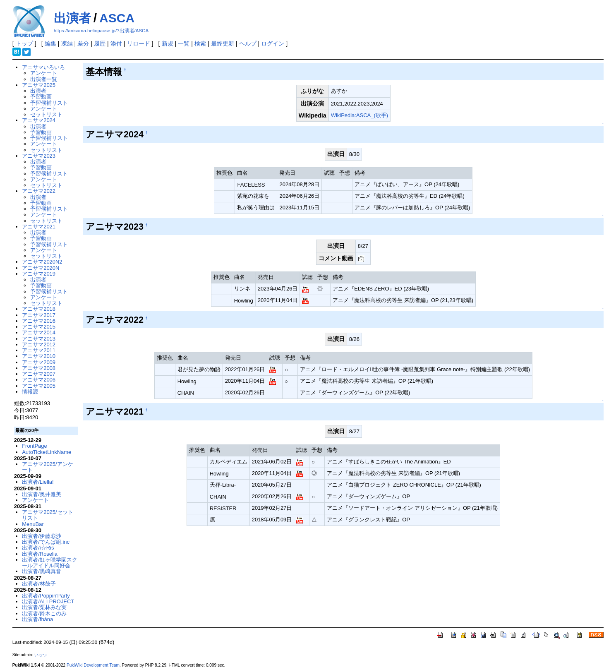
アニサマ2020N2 (42, 262)
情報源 (30, 392)
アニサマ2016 (39, 321)
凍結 (67, 43)
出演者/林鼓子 (39, 584)
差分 (83, 43)
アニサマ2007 (39, 374)
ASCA (117, 18)
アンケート (44, 73)
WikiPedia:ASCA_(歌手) (360, 115)
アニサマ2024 (39, 120)
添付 (116, 43)
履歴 (100, 43)
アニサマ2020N (41, 268)
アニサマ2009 (39, 362)
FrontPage (34, 446)
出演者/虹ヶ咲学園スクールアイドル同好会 (50, 563)
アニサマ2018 (39, 309)
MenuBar (33, 524)
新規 (168, 43)
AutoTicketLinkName (47, 452)
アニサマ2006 (39, 380)
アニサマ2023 (39, 156)
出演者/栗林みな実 (44, 607)
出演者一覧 (44, 79)
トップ (24, 43)
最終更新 (223, 43)
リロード (139, 43)
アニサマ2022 (39, 191)
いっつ (41, 655)
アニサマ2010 (39, 356)
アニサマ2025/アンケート (47, 467)
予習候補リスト (49, 103)
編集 (50, 43)
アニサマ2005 (39, 386)
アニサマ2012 (39, 344)
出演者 (72, 18)
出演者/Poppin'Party (46, 596)
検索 (200, 43)
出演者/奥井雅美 (42, 494)
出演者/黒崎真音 (42, 571)
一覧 (184, 43)
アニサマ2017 (39, 315)
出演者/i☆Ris (38, 548)
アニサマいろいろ (43, 67)
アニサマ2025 (39, 85)
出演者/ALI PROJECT (48, 601)
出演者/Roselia (40, 554)
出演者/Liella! (38, 482)
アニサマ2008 (39, 368)
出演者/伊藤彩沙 (42, 536)
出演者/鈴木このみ (44, 613)
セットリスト (46, 114)
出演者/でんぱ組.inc (46, 542)
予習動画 (41, 97)
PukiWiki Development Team (93, 665)
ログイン (273, 43)
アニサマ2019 (39, 274)
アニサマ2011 (39, 350)
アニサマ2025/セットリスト (47, 515)
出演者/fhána (37, 619)
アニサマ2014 (39, 332)
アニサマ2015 (39, 327)
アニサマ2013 (39, 339)
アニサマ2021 (39, 227)
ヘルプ (248, 43)
